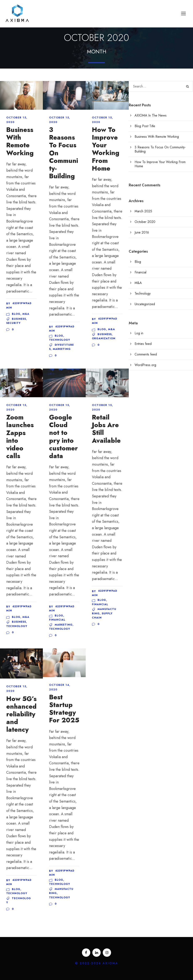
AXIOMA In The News (151, 115)
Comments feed (146, 354)
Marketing (62, 349)
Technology (60, 340)
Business (19, 319)
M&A (26, 314)
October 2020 (145, 222)
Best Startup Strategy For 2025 (64, 709)
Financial (57, 620)
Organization (104, 338)
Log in (139, 333)
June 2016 (142, 232)
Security (13, 323)
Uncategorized (145, 304)
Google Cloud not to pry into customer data (63, 437)
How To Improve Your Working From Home (106, 149)
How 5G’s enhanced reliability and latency (21, 714)
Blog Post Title (145, 126)
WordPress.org (145, 365)
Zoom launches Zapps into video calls (20, 437)
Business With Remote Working (20, 141)
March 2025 (143, 211)
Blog (16, 314)
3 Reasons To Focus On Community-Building (160, 149)
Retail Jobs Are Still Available (106, 429)
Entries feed (143, 344)
